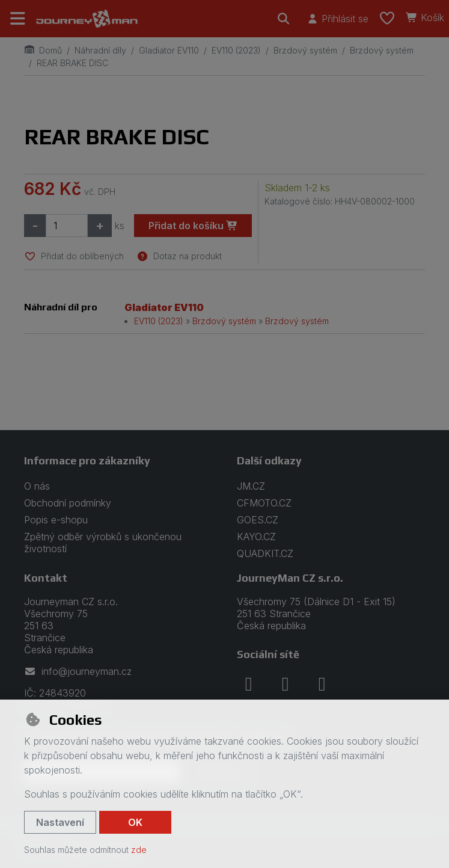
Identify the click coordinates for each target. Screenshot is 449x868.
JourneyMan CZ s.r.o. (290, 578)
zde (139, 850)
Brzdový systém (305, 50)
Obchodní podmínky (68, 503)
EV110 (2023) (236, 50)
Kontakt (46, 578)
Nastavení (60, 822)
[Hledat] (284, 19)
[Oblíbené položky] (387, 19)
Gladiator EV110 (169, 50)
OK (135, 822)
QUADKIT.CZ (265, 553)
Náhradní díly (100, 50)
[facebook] (249, 684)
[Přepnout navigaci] (18, 19)
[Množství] (67, 226)
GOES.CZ (258, 520)
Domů (43, 50)
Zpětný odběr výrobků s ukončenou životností (103, 543)
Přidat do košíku (193, 226)
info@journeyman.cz (78, 671)
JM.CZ (251, 486)
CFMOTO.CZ (264, 503)
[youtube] (322, 684)
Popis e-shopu (56, 520)
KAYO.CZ (256, 537)
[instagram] (286, 684)
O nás (37, 486)
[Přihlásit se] (338, 19)
